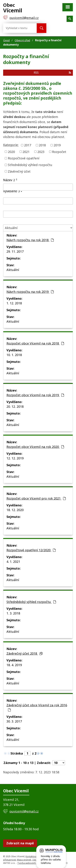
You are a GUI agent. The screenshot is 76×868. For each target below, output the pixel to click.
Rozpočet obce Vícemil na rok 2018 (35, 343)
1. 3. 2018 (13, 613)
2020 (11, 152)
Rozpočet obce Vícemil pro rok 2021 (36, 498)
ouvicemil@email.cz (24, 811)
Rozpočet (59, 152)
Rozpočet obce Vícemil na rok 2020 (35, 447)
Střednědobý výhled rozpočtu (30, 165)
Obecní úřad (22, 40)
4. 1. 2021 (13, 562)
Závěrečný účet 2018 (25, 653)
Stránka (17, 753)
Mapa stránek (24, 860)
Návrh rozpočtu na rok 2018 (30, 240)
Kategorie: (11, 145)
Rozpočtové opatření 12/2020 (31, 550)
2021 (26, 152)
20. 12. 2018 (15, 407)
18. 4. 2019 (14, 665)
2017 (28, 145)
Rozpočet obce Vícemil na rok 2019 (35, 395)
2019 (57, 145)
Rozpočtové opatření (24, 158)
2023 (41, 152)
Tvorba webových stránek (31, 863)
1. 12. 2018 (14, 303)
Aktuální (13, 270)
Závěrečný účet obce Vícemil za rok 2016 (37, 707)
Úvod (6, 40)
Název (9, 180)
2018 (42, 145)
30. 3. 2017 (14, 721)
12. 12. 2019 (15, 458)
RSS (52, 73)
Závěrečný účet (19, 171)
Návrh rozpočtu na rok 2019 (30, 292)
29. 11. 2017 (15, 251)
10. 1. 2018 (14, 355)
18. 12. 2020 (15, 510)
